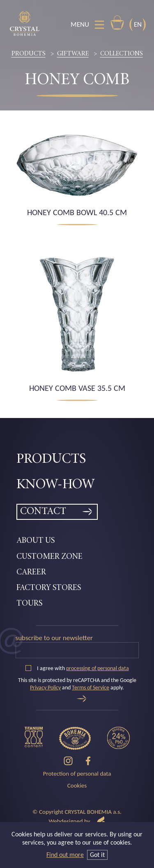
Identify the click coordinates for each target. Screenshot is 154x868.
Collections (122, 54)
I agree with (77, 668)
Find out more (65, 855)
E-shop (117, 23)
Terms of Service (91, 688)
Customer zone (49, 557)
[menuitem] (77, 460)
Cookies (77, 785)
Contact (43, 512)
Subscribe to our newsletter (54, 638)
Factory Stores (49, 588)
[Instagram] (68, 761)
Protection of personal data (77, 774)
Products (29, 54)
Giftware (73, 54)
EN (138, 24)
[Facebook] (88, 761)
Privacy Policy (45, 688)
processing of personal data (98, 668)
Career (31, 572)
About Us (36, 541)
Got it (97, 855)
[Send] (81, 699)
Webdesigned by (77, 821)
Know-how (56, 485)
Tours (29, 604)
